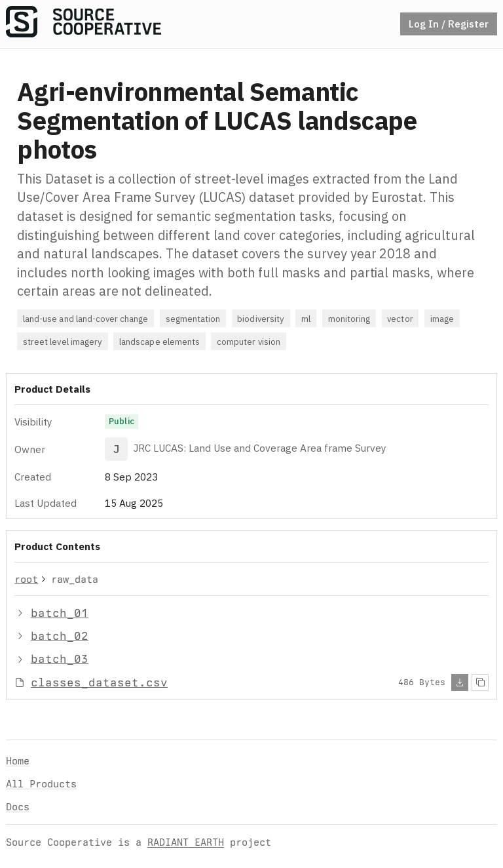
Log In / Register (449, 24)
